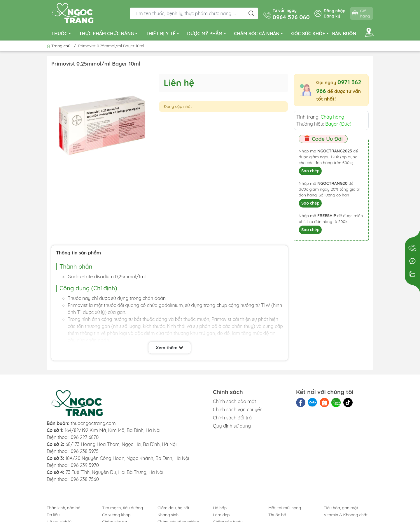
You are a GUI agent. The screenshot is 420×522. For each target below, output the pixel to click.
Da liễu (53, 515)
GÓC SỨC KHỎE (311, 34)
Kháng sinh (168, 515)
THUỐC (63, 34)
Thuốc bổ (277, 515)
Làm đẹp (221, 515)
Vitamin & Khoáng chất (346, 515)
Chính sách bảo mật (235, 401)
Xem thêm (169, 348)
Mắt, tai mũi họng (285, 508)
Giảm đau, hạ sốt (173, 508)
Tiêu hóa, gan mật (341, 508)
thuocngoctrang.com (93, 423)
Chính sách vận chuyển (238, 409)
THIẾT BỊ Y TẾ (164, 34)
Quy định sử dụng (232, 426)
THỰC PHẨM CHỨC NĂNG (110, 34)
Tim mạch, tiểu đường (123, 508)
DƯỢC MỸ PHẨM (208, 34)
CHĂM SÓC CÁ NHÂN (260, 34)
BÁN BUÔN (344, 34)
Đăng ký (332, 16)
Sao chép (310, 171)
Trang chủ (59, 46)
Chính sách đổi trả (232, 418)
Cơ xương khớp (116, 515)
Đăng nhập (335, 11)
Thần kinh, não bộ (64, 508)
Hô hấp (220, 508)
